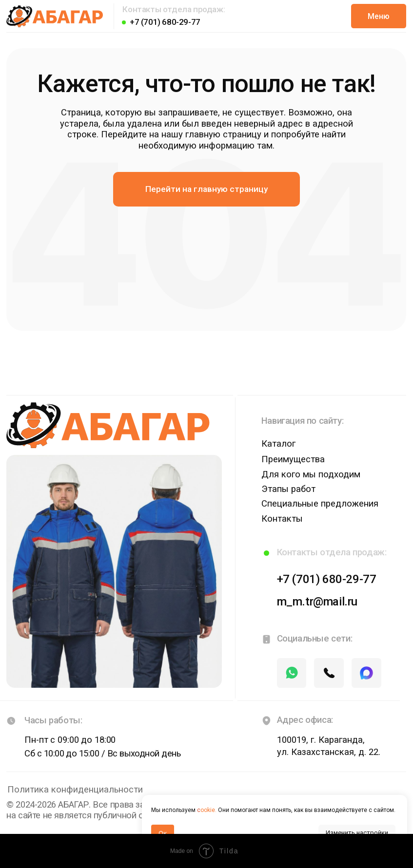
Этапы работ (288, 489)
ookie (208, 810)
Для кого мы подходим (311, 474)
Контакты (282, 519)
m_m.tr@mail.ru (317, 602)
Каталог (278, 444)
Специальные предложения (320, 504)
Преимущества (293, 459)
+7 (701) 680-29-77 (165, 22)
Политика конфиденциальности (75, 790)
